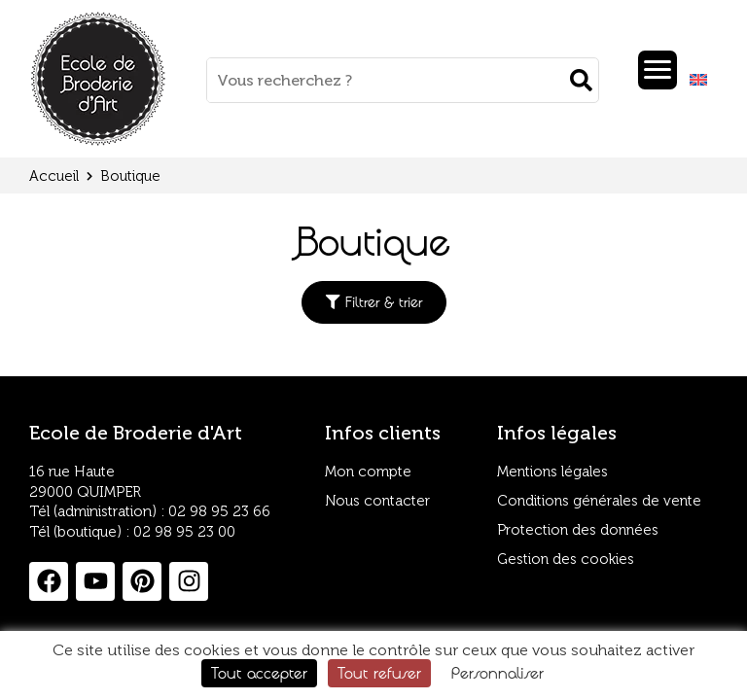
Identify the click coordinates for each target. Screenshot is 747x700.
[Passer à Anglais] (698, 80)
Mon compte (369, 472)
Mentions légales (553, 472)
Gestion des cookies (567, 560)
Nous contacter (378, 502)
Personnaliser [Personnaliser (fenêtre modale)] (498, 673)
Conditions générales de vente (601, 502)
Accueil (54, 176)
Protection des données (579, 531)
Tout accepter (259, 673)
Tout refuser (379, 673)
